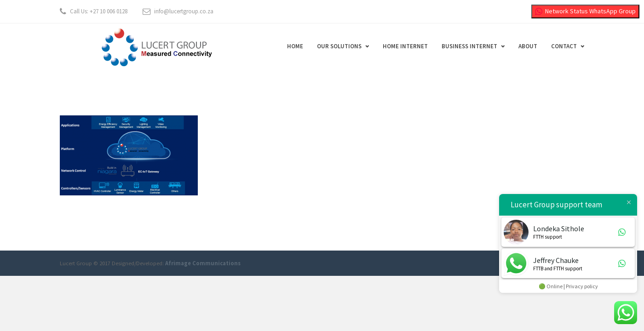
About (528, 46)
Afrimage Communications (203, 263)
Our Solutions (339, 46)
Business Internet (469, 46)
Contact (564, 46)
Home (295, 46)
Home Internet (405, 46)
